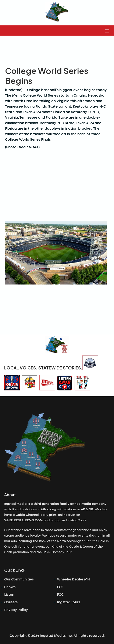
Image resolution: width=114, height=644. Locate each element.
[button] (107, 31)
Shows (10, 587)
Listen (9, 595)
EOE (60, 587)
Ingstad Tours (69, 602)
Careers (11, 602)
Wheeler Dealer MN (73, 579)
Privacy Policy (16, 610)
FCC (60, 595)
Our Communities (19, 579)
